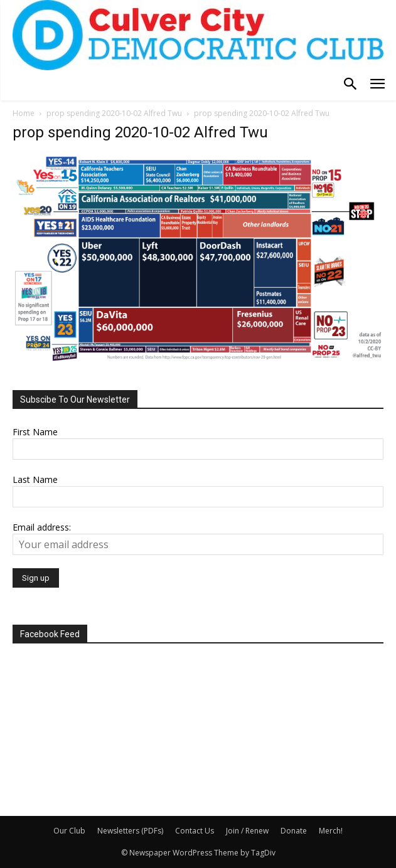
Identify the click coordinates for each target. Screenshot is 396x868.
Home (24, 113)
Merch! (331, 831)
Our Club (69, 831)
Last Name (35, 479)
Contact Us (195, 831)
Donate (294, 831)
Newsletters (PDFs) (130, 831)
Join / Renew (247, 831)
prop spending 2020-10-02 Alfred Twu (114, 113)
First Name (35, 432)
